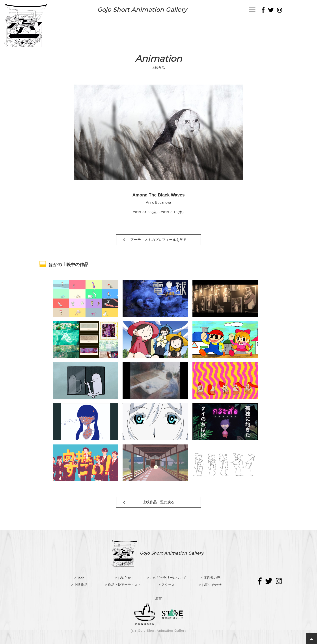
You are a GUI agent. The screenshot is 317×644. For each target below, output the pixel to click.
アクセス (168, 585)
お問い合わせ (212, 585)
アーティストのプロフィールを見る (158, 240)
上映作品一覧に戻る (158, 502)
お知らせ (124, 578)
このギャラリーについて (168, 578)
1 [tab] (158, 183)
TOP (81, 578)
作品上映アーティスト (124, 585)
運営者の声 (212, 578)
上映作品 (81, 585)
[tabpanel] (158, 132)
